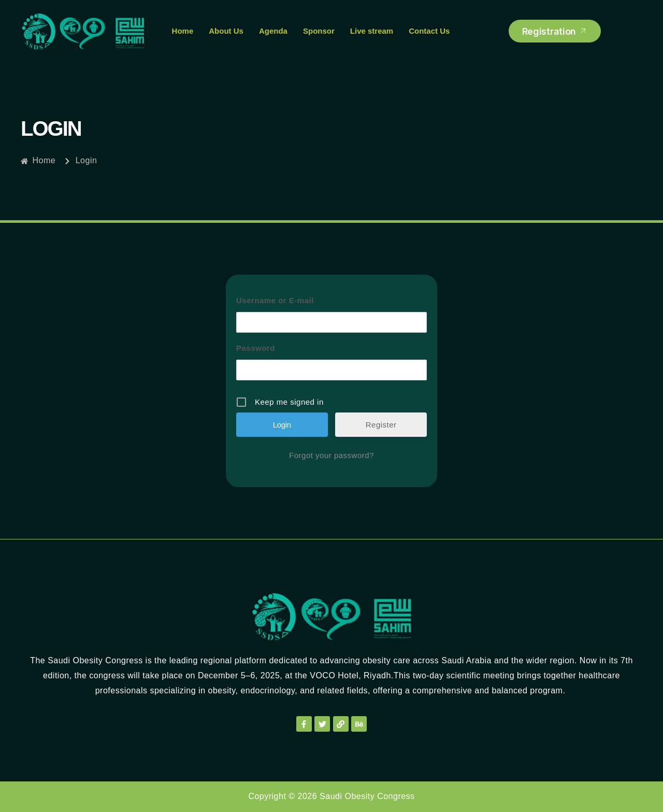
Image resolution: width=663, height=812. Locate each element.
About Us (226, 31)
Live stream (372, 31)
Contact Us (429, 31)
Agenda (273, 31)
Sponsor (319, 31)
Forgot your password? (331, 455)
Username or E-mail (275, 300)
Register (381, 425)
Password (256, 348)
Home (183, 31)
